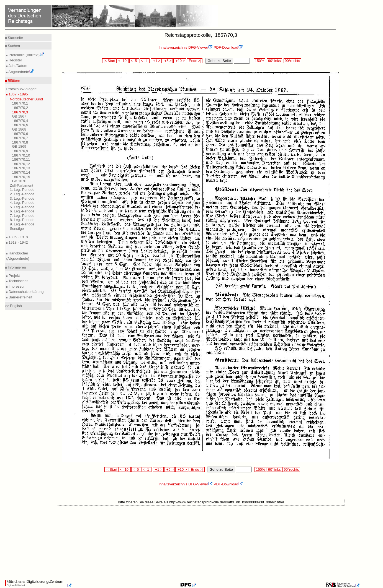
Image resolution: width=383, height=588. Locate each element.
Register (15, 60)
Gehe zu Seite (219, 61)
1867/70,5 (20, 125)
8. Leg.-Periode (22, 220)
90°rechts (292, 61)
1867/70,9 (20, 151)
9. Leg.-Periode (22, 224)
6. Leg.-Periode (22, 211)
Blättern (13, 81)
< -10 (123, 61)
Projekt (14, 276)
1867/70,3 (20, 112)
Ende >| (195, 61)
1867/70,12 (21, 164)
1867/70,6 (20, 134)
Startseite (15, 38)
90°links (274, 61)
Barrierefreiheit (20, 297)
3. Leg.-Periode (22, 198)
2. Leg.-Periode (22, 194)
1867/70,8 (20, 142)
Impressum (17, 286)
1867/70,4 (20, 121)
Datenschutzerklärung (25, 292)
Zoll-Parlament (21, 185)
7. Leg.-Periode (22, 216)
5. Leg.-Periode (22, 207)
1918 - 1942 (18, 242)
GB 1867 (19, 116)
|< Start (109, 61)
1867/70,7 (20, 138)
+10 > (180, 61)
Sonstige (17, 229)
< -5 (134, 61)
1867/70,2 (20, 108)
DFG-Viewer (201, 47)
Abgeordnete (20, 72)
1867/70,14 (21, 172)
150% (259, 61)
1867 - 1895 (18, 94)
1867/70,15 (21, 177)
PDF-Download (228, 47)
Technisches (18, 281)
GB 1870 (19, 181)
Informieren (16, 267)
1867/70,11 (21, 159)
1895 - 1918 (18, 237)
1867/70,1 (20, 103)
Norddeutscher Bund (26, 99)
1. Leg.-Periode (22, 190)
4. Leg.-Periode (22, 203)
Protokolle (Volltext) (26, 55)
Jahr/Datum (17, 66)
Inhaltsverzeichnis (173, 47)
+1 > (156, 61)
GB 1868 (19, 129)
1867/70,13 (21, 168)
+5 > (167, 61)
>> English (13, 306)
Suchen (13, 46)
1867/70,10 (21, 155)
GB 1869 (19, 146)
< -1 (145, 61)
